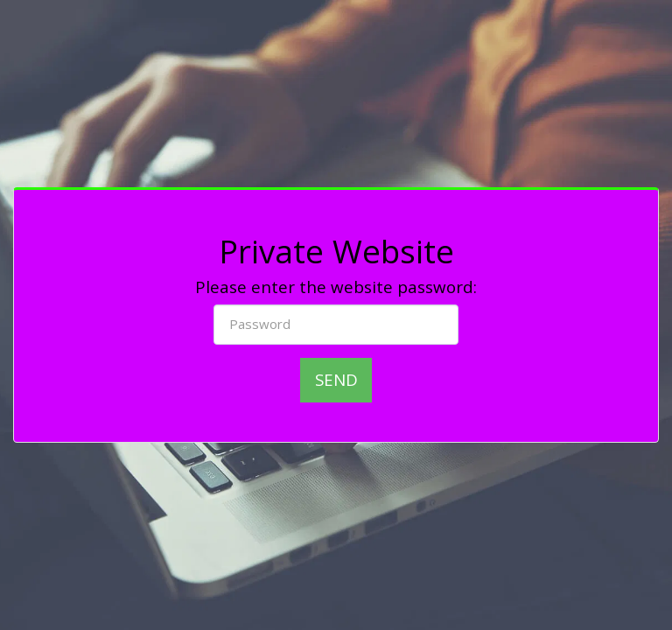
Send (336, 379)
